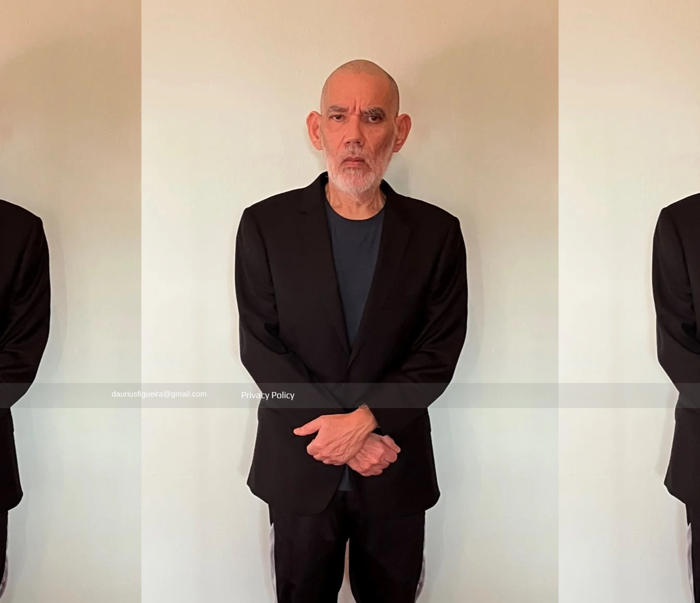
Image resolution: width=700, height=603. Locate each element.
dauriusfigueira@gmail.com (159, 394)
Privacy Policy (269, 395)
